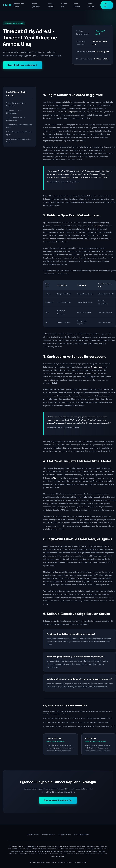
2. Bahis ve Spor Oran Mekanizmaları (14, 112)
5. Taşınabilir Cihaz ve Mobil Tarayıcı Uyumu (19, 133)
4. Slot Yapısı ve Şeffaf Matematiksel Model (19, 126)
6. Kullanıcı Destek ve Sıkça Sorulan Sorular (19, 140)
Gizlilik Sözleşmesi (49, 834)
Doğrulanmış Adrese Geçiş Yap (58, 800)
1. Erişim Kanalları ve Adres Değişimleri (16, 104)
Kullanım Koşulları (33, 834)
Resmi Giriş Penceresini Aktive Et (23, 65)
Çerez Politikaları (65, 834)
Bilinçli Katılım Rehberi (82, 834)
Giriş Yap (105, 5)
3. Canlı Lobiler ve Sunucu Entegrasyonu (16, 119)
